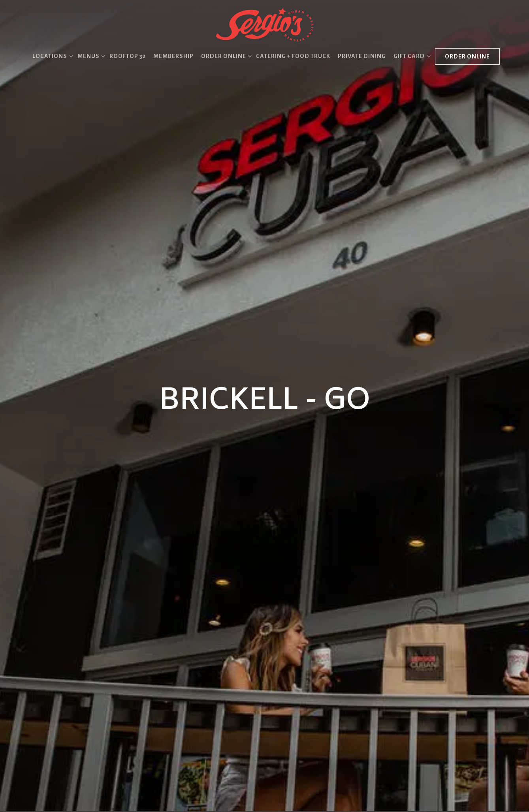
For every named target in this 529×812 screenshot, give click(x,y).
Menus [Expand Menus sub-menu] (90, 55)
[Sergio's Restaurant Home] (265, 24)
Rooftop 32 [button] (128, 56)
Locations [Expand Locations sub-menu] (51, 55)
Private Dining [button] (362, 56)
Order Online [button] (467, 56)
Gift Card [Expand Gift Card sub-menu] (410, 55)
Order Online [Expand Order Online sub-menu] (225, 55)
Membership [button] (173, 56)
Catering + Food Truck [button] (293, 56)
